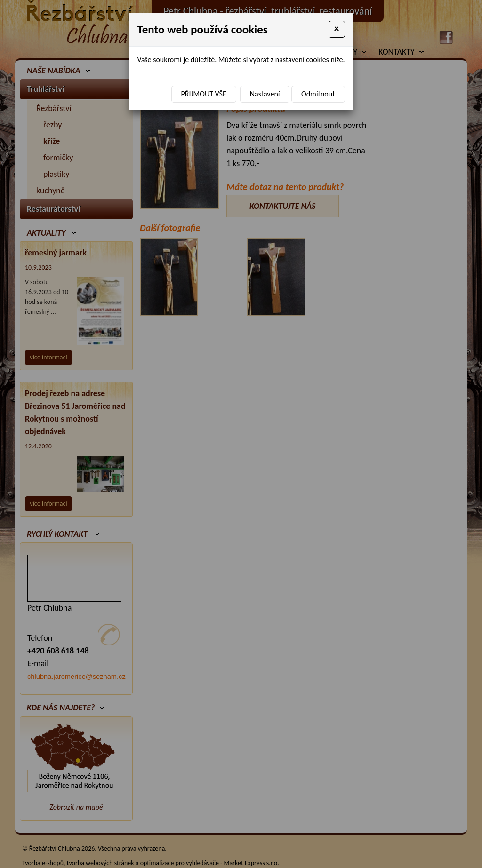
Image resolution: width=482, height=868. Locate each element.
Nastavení (265, 94)
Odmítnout (318, 94)
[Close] (337, 29)
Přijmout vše (204, 94)
